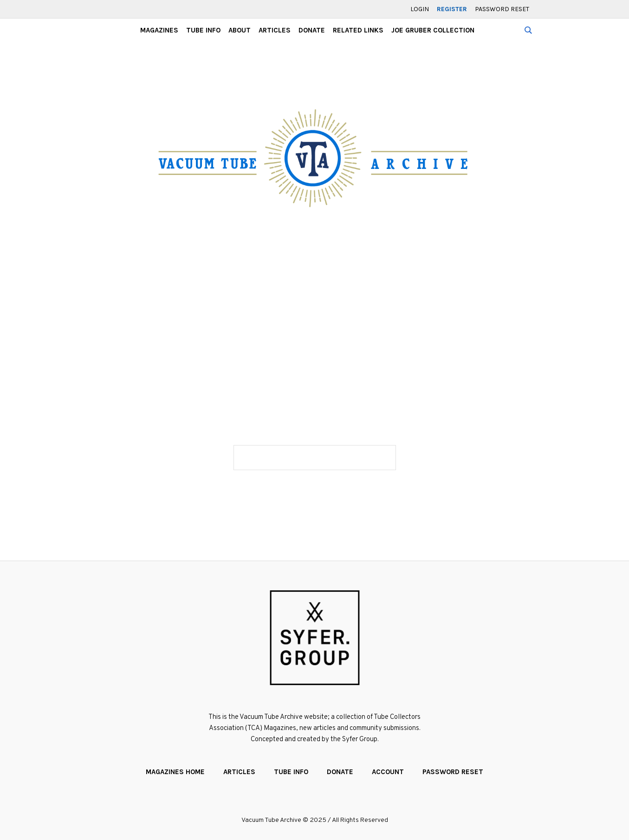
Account (388, 772)
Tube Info (291, 772)
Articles (239, 772)
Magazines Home (175, 772)
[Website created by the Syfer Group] (315, 638)
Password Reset (453, 772)
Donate (340, 772)
